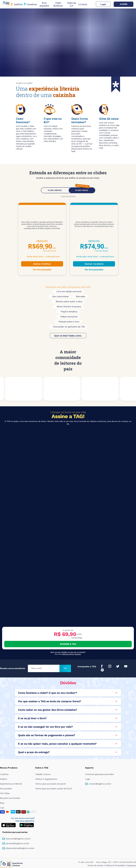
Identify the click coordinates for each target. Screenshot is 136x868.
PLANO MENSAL (55, 190)
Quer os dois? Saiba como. (68, 336)
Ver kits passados (42, 270)
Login (103, 4)
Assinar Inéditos (42, 264)
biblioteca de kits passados (72, 654)
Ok (65, 668)
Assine (124, 4)
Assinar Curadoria (94, 264)
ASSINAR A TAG (68, 644)
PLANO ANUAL (82, 190)
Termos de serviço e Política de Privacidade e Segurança (112, 865)
